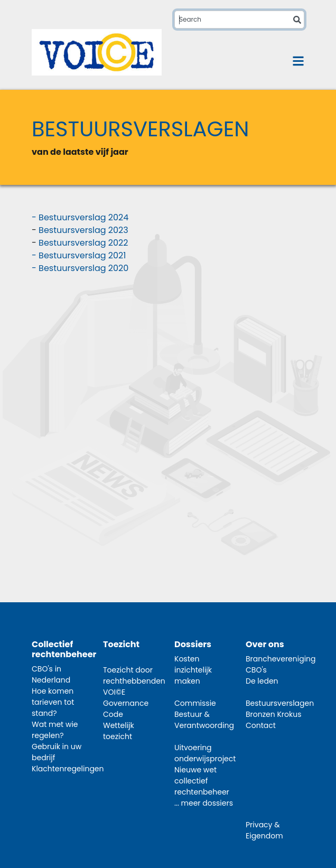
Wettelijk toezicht (119, 731)
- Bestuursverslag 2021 (79, 255)
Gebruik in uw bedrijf (57, 752)
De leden (262, 681)
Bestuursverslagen (280, 703)
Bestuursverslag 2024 (83, 217)
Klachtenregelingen (68, 769)
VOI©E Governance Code (126, 703)
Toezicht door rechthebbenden (134, 675)
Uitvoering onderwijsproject (205, 753)
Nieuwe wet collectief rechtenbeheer (202, 781)
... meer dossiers (204, 803)
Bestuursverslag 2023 (83, 230)
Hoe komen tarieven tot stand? (53, 702)
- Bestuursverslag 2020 (80, 268)
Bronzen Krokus (274, 714)
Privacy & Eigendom (264, 830)
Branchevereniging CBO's (281, 664)
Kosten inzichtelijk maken (193, 670)
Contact (261, 725)
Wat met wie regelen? (55, 730)
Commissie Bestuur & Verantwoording (204, 714)
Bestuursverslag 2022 (83, 243)
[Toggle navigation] (298, 61)
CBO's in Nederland (51, 674)
